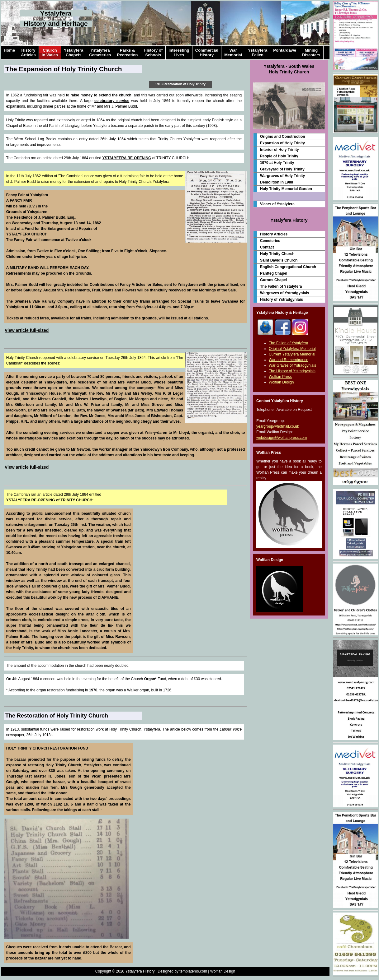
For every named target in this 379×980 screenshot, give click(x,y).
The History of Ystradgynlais (292, 371)
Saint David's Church (279, 260)
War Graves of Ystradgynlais (292, 365)
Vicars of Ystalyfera (277, 204)
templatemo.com (193, 971)
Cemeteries (270, 241)
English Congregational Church (288, 267)
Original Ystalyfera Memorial (292, 349)
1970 (93, 690)
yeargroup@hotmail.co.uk (278, 426)
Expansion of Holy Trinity (282, 143)
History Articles (274, 234)
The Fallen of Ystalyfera (281, 286)
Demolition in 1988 (277, 182)
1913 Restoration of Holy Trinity (180, 84)
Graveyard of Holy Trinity (282, 169)
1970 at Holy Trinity (277, 163)
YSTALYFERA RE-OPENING (127, 158)
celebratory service (112, 101)
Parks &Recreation (127, 53)
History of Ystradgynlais (282, 300)
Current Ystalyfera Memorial (292, 354)
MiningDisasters (311, 53)
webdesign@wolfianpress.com (282, 438)
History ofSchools (153, 53)
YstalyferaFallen (258, 53)
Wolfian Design (281, 382)
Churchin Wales (50, 53)
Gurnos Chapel (273, 280)
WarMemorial (233, 53)
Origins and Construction (283, 137)
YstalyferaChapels (73, 53)
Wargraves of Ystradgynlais (284, 293)
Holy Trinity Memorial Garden (286, 189)
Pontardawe (285, 53)
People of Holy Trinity (279, 156)
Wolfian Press (280, 377)
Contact (267, 247)
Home (9, 53)
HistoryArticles (28, 53)
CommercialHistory (207, 53)
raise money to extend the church (101, 95)
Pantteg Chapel (274, 273)
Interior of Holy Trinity (280, 150)
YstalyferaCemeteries (100, 53)
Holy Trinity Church (277, 254)
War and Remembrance (289, 360)
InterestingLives (179, 53)
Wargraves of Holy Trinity (282, 176)
